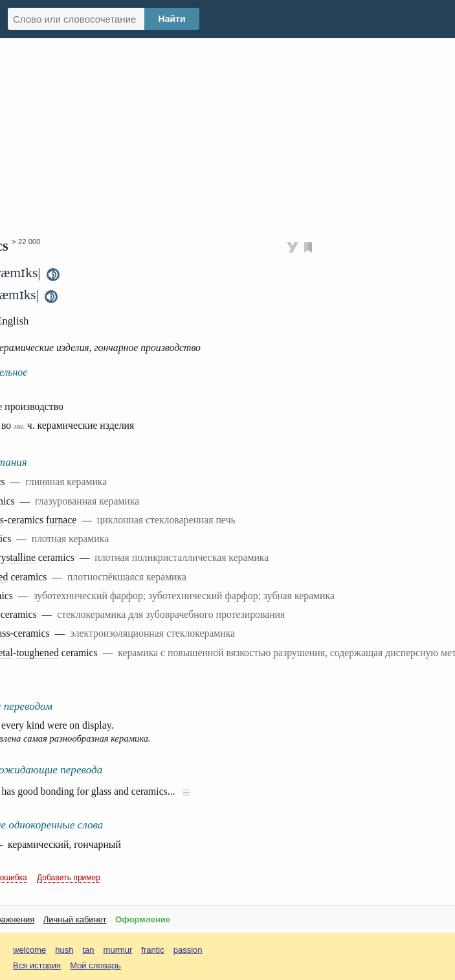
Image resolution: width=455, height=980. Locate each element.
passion (188, 950)
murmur (118, 950)
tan (89, 950)
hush (64, 950)
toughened (38, 653)
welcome (29, 950)
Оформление (143, 919)
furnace (61, 520)
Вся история (37, 965)
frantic (152, 950)
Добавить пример (69, 878)
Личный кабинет (75, 919)
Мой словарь (95, 965)
